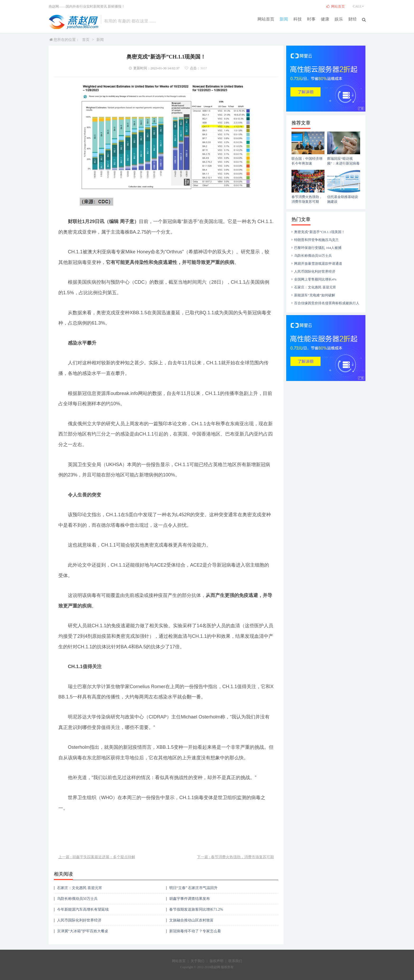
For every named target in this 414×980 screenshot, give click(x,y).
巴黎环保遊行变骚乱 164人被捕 (318, 248)
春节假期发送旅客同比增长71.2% (196, 909)
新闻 (284, 19)
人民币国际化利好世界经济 (79, 920)
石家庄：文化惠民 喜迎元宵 (80, 888)
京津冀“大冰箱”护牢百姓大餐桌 (83, 931)
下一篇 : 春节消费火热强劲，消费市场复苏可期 (235, 857)
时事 (311, 19)
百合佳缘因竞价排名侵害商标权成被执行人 (327, 303)
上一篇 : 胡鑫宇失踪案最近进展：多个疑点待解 (97, 857)
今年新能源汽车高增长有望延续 (83, 909)
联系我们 (235, 961)
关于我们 (197, 961)
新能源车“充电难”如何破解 (315, 295)
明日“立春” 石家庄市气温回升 (194, 888)
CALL (359, 6)
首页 (86, 40)
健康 (325, 19)
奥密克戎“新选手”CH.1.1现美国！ (319, 232)
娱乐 (339, 19)
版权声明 (217, 961)
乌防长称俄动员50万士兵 (77, 899)
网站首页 (266, 19)
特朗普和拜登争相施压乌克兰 (316, 240)
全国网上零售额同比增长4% (315, 279)
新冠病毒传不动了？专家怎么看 (195, 931)
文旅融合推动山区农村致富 (191, 920)
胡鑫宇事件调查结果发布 (190, 899)
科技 (298, 19)
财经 (352, 19)
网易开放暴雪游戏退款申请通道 (318, 264)
